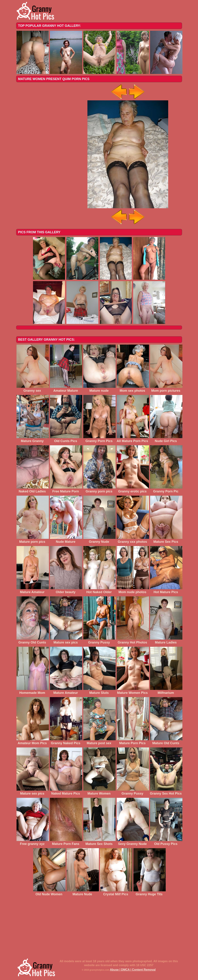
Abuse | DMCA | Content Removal (133, 970)
